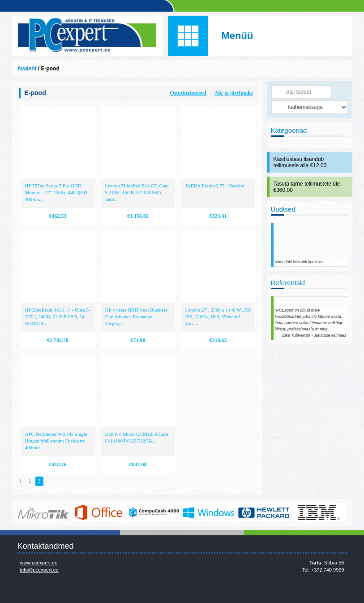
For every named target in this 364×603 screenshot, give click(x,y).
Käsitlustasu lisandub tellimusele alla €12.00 (300, 162)
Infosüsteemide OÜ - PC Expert (87, 36)
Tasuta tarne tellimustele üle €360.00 (307, 187)
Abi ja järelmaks (234, 93)
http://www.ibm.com (319, 512)
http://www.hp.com (264, 512)
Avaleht (27, 69)
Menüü (238, 36)
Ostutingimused (188, 93)
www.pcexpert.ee (39, 563)
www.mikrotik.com (43, 512)
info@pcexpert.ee (39, 570)
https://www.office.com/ (98, 512)
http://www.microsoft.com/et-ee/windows (209, 512)
